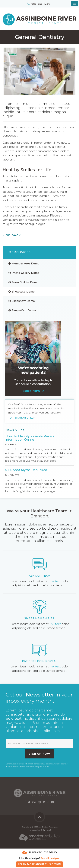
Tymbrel (47, 830)
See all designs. (50, 858)
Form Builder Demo (25, 282)
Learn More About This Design (39, 864)
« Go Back (12, 235)
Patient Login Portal (40, 661)
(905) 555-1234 (40, 4)
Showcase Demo (23, 292)
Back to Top (39, 817)
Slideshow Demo (23, 301)
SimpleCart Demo (24, 310)
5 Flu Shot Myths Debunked (26, 470)
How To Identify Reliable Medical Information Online (30, 438)
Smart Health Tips (39, 618)
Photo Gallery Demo (25, 273)
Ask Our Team (40, 576)
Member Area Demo (25, 263)
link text (55, 581)
